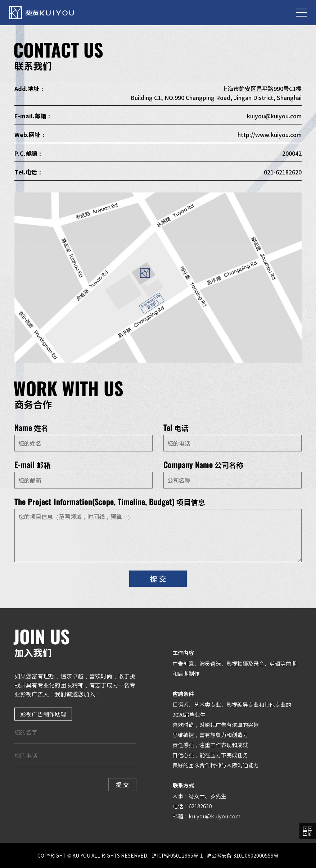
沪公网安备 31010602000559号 (243, 855)
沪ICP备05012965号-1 (177, 855)
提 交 (158, 579)
